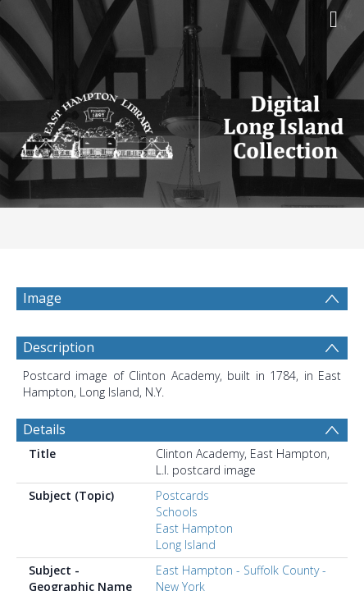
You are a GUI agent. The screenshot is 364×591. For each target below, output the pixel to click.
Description (59, 347)
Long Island (186, 545)
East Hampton (194, 528)
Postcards (182, 495)
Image (42, 298)
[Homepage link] (182, 121)
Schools (177, 512)
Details (44, 429)
